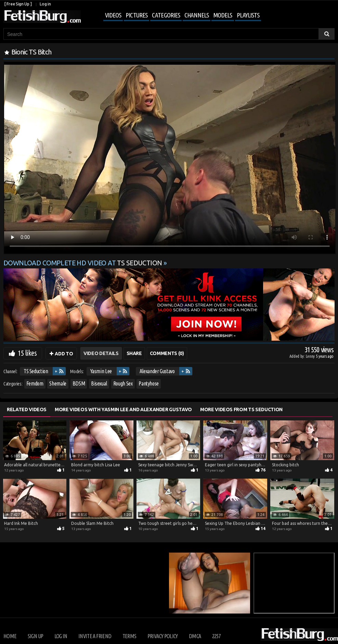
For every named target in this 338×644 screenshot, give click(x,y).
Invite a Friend (95, 636)
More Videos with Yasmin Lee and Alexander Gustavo (123, 409)
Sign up (35, 636)
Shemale (58, 383)
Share (134, 353)
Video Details (101, 353)
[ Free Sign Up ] (18, 4)
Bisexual (99, 383)
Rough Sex (123, 383)
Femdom (35, 383)
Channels (197, 15)
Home (10, 636)
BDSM (79, 383)
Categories (166, 15)
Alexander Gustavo (157, 371)
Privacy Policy (163, 636)
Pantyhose (149, 383)
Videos (113, 15)
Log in (45, 4)
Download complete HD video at (83, 263)
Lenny (311, 356)
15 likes (27, 353)
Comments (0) (167, 353)
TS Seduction (36, 371)
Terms (129, 636)
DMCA (195, 636)
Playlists (248, 15)
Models (223, 15)
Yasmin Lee (101, 371)
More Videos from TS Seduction (241, 409)
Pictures (136, 15)
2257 (216, 636)
